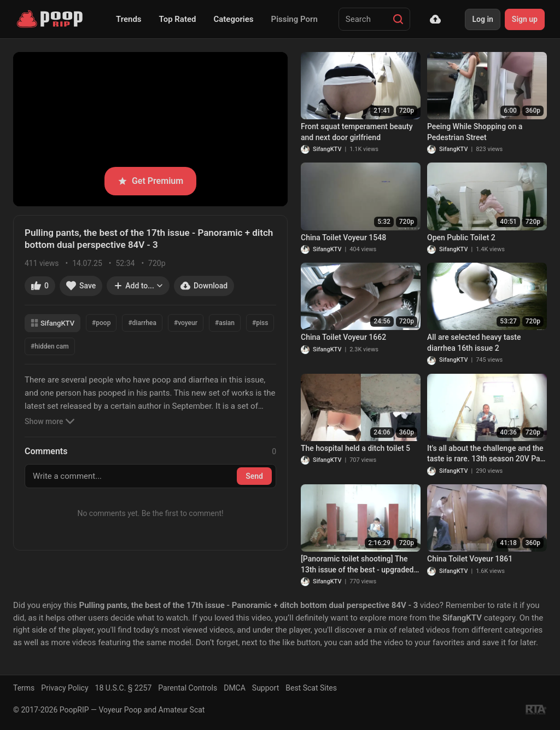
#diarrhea (142, 323)
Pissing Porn (294, 19)
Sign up (525, 19)
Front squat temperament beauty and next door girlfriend (357, 132)
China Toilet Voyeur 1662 (343, 337)
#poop (101, 323)
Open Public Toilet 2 (461, 237)
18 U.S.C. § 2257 (124, 688)
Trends (129, 19)
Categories (233, 19)
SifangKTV (52, 323)
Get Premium (150, 181)
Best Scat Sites (311, 688)
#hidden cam (50, 346)
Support (266, 688)
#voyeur (186, 323)
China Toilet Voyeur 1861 (470, 559)
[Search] (398, 19)
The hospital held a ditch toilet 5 (355, 448)
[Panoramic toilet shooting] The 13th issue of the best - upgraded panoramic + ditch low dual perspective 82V (357, 565)
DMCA (235, 688)
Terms (24, 688)
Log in (482, 19)
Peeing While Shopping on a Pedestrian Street (475, 132)
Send (254, 476)
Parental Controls (188, 688)
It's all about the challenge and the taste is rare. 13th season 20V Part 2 (486, 454)
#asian (225, 323)
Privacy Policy (65, 688)
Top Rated (178, 19)
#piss (260, 323)
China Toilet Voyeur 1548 (343, 237)
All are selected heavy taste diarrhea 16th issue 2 (474, 343)
